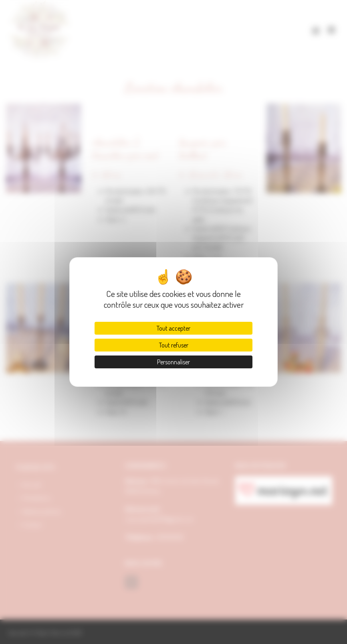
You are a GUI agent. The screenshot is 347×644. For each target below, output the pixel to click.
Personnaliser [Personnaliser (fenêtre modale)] (173, 362)
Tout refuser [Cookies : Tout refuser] (174, 345)
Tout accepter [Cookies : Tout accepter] (173, 328)
